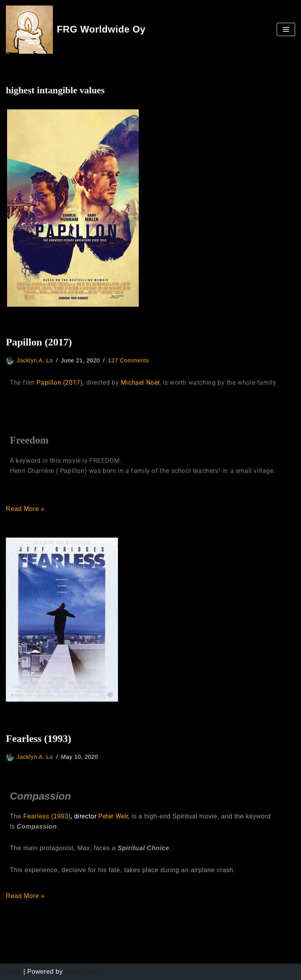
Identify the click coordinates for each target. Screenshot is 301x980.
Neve (14, 972)
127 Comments (128, 360)
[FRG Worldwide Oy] (76, 30)
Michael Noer (140, 383)
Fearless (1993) (39, 739)
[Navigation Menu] (286, 29)
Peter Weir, (114, 816)
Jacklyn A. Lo (35, 360)
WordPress (81, 972)
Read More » (25, 509)
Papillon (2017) (39, 342)
